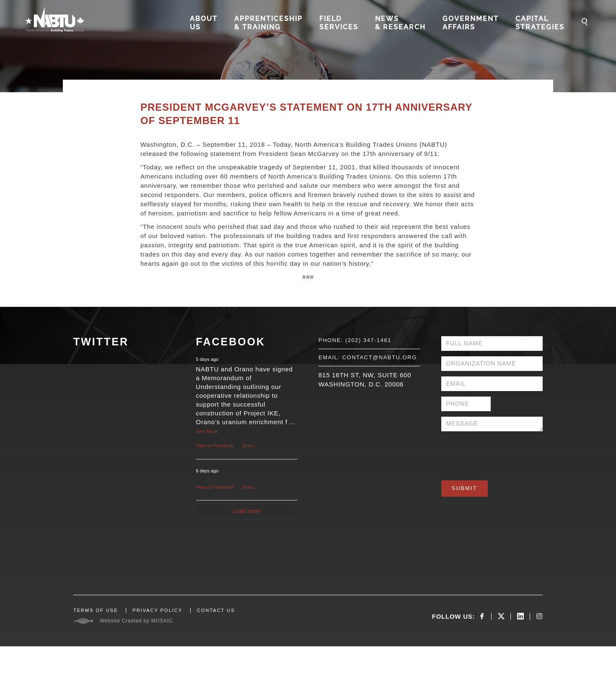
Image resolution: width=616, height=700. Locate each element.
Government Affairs (471, 23)
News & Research (400, 23)
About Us (204, 23)
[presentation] (505, 453)
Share (248, 446)
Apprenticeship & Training (268, 23)
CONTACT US (216, 610)
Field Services (339, 23)
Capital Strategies (540, 23)
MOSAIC (162, 621)
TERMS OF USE (96, 610)
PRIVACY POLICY (157, 610)
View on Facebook (215, 446)
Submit (465, 488)
